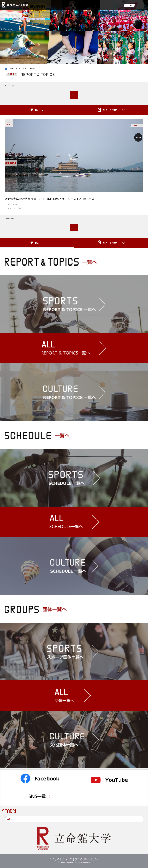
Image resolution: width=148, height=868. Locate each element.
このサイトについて (61, 859)
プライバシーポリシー (87, 859)
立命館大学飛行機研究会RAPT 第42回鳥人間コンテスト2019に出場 (49, 199)
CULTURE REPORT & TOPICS (23, 69)
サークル (17, 208)
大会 (9, 208)
